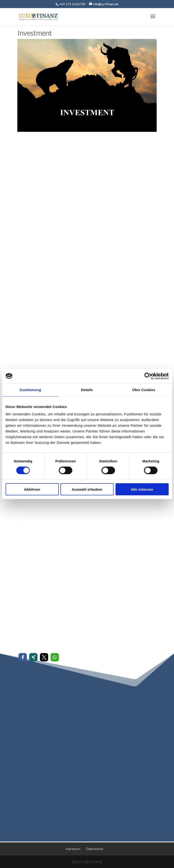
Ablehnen (32, 489)
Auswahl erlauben (87, 489)
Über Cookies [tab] (144, 390)
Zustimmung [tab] (30, 390)
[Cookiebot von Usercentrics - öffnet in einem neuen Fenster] (148, 376)
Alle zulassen (142, 489)
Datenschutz (95, 849)
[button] (23, 657)
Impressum (73, 849)
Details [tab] (87, 390)
